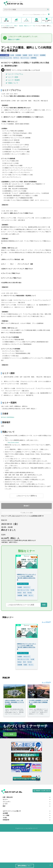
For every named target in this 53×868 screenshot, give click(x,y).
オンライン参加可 (5, 55)
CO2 (30, 55)
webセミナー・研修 (11, 26)
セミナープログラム (14, 74)
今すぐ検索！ (10, 734)
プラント (16, 58)
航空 (25, 595)
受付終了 (27, 506)
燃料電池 (34, 58)
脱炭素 (25, 55)
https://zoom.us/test (13, 442)
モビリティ (27, 587)
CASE (30, 593)
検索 (44, 605)
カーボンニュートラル (6, 58)
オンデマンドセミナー (23, 584)
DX (25, 593)
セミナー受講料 (13, 80)
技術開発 (43, 55)
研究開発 (18, 55)
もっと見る (46, 622)
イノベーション (25, 58)
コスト (36, 55)
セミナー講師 (12, 77)
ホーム (3, 26)
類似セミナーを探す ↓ (14, 39)
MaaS (20, 593)
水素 (12, 55)
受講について (12, 83)
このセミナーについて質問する (27, 496)
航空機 (20, 595)
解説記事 (8, 707)
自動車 (20, 587)
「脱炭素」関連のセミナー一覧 (26, 26)
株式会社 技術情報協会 (8, 417)
